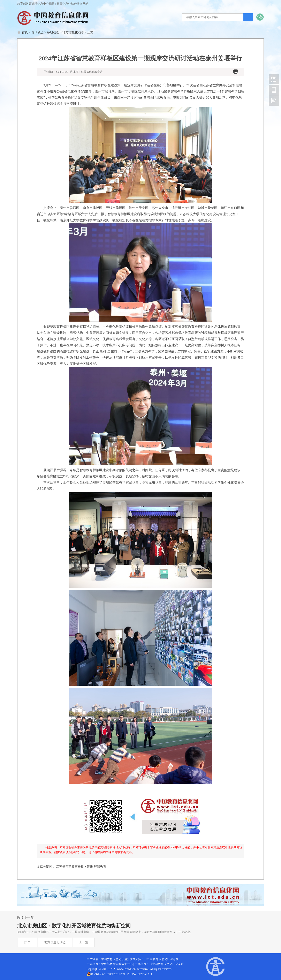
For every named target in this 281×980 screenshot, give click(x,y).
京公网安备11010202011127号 (108, 974)
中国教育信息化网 (274, 79)
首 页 (27, 942)
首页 (25, 32)
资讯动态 (37, 32)
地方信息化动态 (73, 32)
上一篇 (84, 942)
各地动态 (53, 32)
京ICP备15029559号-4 (139, 974)
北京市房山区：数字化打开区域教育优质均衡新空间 (74, 926)
